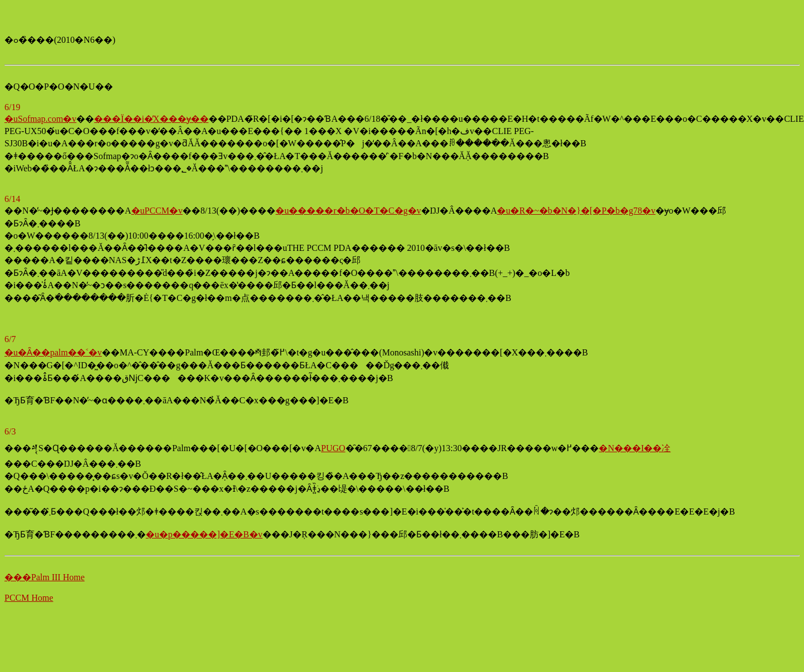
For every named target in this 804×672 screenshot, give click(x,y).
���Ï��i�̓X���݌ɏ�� (151, 119)
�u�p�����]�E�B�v (204, 534)
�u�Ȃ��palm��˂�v (53, 352)
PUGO (333, 448)
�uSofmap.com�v (40, 119)
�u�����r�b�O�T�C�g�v (348, 211)
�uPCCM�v (157, 211)
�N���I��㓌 (635, 448)
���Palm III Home (45, 577)
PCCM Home (29, 598)
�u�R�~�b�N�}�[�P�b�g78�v (576, 211)
